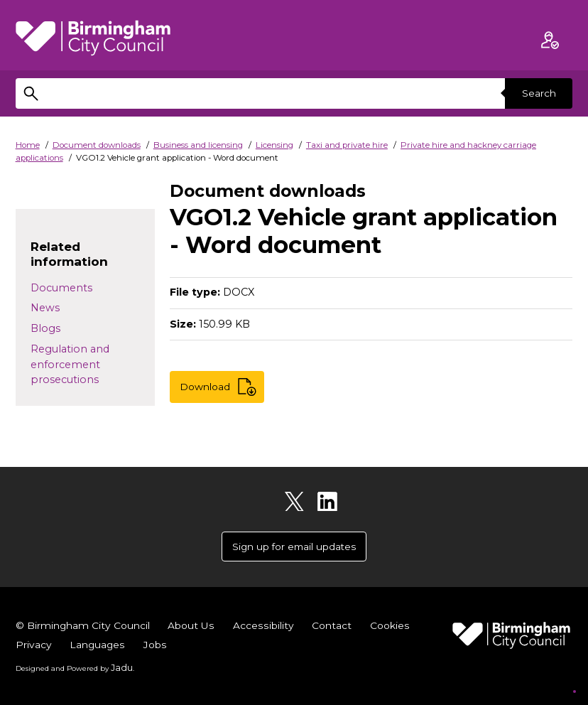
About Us (197, 628)
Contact (339, 628)
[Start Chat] (556, 673)
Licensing (274, 145)
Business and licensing (198, 145)
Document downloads (97, 145)
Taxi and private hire (347, 145)
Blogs (45, 328)
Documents (61, 288)
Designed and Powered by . (72, 669)
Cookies (36, 647)
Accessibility (271, 628)
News (45, 308)
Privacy (93, 647)
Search (537, 93)
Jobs (217, 647)
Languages (158, 647)
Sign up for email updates (294, 547)
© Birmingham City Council (86, 628)
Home (28, 145)
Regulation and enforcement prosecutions (70, 364)
